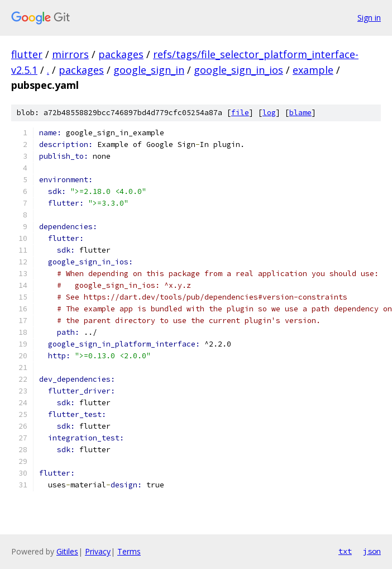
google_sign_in (149, 70)
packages (121, 54)
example (313, 70)
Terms (129, 551)
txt (345, 551)
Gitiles (67, 551)
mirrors (70, 54)
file (240, 113)
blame (300, 113)
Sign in (369, 18)
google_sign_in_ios (238, 70)
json (372, 551)
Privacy (98, 551)
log (269, 113)
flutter (27, 54)
